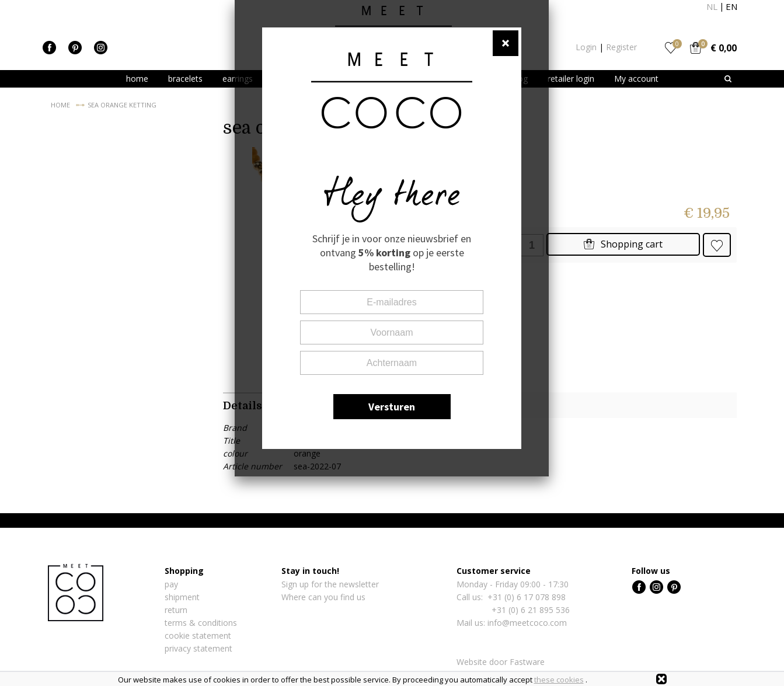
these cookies (559, 680)
